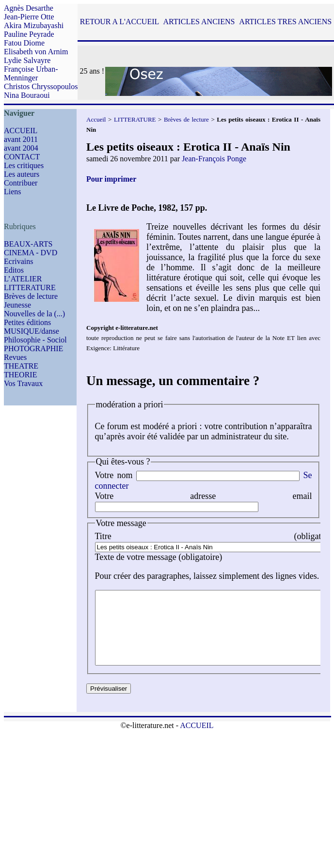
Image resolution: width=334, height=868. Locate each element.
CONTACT (22, 157)
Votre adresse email (204, 496)
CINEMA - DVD (31, 253)
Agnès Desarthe (29, 8)
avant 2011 (21, 139)
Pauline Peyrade (29, 34)
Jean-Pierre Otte (29, 17)
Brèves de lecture (31, 296)
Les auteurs (22, 174)
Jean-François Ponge (214, 159)
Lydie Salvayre (27, 60)
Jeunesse (17, 305)
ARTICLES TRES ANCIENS (285, 22)
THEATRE (21, 366)
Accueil (96, 119)
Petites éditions (27, 322)
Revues (15, 357)
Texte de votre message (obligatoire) (159, 557)
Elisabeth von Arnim (36, 52)
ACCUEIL (21, 131)
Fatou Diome (24, 43)
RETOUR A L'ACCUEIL (119, 22)
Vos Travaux (23, 383)
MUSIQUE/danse (32, 331)
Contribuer (21, 183)
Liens (13, 192)
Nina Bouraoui (27, 95)
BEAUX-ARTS (28, 244)
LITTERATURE (30, 287)
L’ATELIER (23, 279)
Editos (14, 270)
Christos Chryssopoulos (41, 86)
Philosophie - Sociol (35, 340)
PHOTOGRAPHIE (33, 349)
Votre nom (114, 475)
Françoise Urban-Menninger (31, 73)
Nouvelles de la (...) (34, 314)
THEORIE (20, 375)
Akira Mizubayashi (34, 25)
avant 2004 (21, 148)
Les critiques (24, 165)
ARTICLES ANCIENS (199, 22)
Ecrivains (18, 261)
